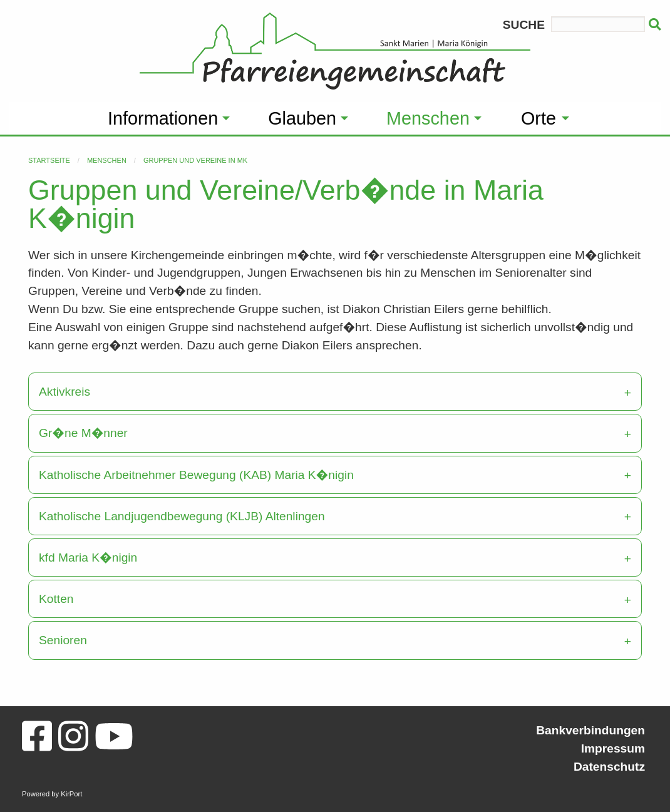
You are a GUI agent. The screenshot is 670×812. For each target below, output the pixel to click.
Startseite (49, 160)
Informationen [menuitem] (163, 118)
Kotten (56, 599)
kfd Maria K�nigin (88, 558)
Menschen (107, 160)
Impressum (613, 748)
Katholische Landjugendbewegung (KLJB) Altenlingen (182, 516)
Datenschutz (609, 767)
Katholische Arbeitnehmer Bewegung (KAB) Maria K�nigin (196, 475)
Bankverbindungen (590, 730)
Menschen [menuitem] (428, 118)
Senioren (63, 640)
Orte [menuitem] (539, 118)
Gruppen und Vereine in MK (195, 160)
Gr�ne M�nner (83, 433)
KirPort (71, 794)
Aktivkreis (64, 392)
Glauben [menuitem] (302, 118)
